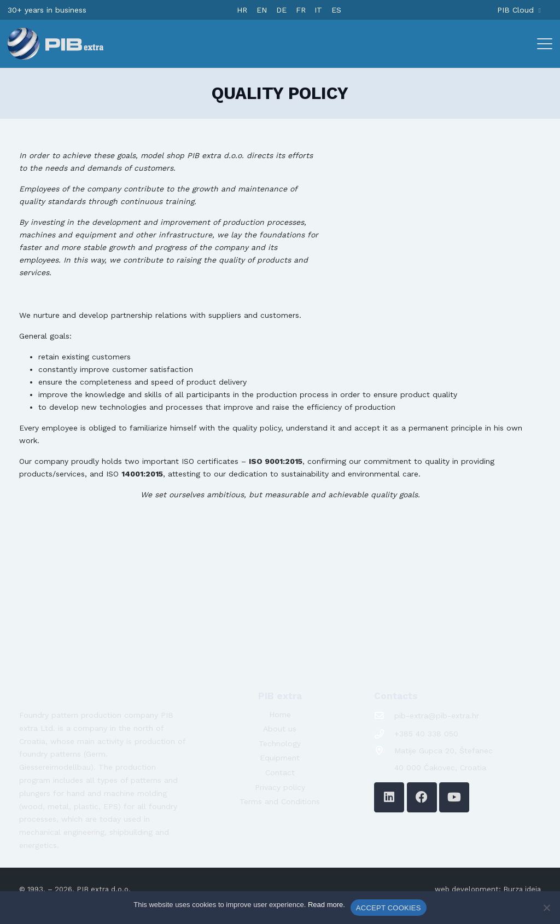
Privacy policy (280, 787)
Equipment (280, 758)
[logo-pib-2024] (56, 44)
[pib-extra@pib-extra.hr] (384, 716)
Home (280, 714)
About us (280, 729)
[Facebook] (422, 797)
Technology (280, 743)
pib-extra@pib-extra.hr (437, 716)
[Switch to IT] (318, 10)
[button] (545, 44)
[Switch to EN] (262, 10)
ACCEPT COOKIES (389, 908)
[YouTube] (454, 797)
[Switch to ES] (336, 10)
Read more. (326, 905)
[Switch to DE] (281, 10)
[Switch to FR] (301, 10)
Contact (280, 772)
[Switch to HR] (242, 10)
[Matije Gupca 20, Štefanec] (384, 751)
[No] (546, 908)
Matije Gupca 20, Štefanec (444, 751)
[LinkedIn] (389, 797)
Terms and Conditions (280, 801)
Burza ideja (522, 889)
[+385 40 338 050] (384, 734)
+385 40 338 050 (426, 734)
